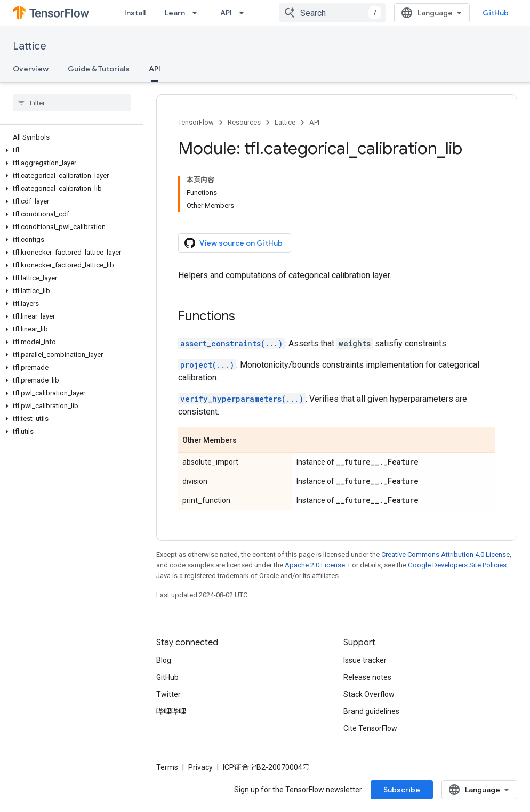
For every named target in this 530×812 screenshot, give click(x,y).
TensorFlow (196, 122)
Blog (164, 660)
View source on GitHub (234, 243)
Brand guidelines (371, 711)
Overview (31, 69)
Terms (167, 767)
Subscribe (402, 790)
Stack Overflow (369, 694)
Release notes (367, 677)
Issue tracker (365, 660)
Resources (244, 122)
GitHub (496, 13)
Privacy (200, 767)
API (226, 13)
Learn (175, 13)
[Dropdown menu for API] (245, 13)
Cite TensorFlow (370, 728)
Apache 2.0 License (315, 565)
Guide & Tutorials (99, 69)
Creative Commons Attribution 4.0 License (445, 554)
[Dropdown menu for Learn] (198, 13)
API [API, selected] (155, 69)
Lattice (30, 46)
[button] (70, 150)
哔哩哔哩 (171, 711)
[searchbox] (72, 103)
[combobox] (332, 13)
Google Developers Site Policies (457, 565)
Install (135, 13)
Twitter (168, 694)
